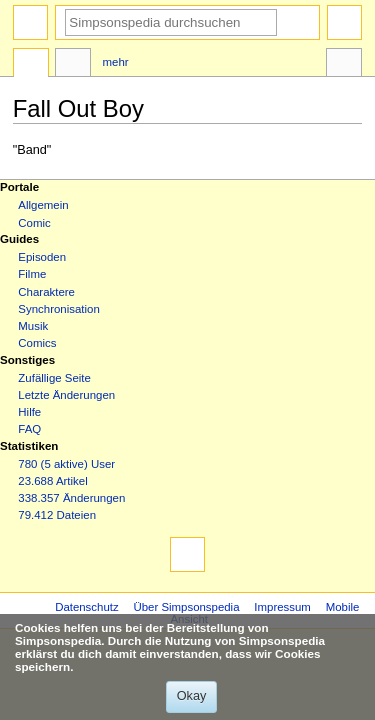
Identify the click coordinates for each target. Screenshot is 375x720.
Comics (37, 343)
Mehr (116, 62)
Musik (33, 326)
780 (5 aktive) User (66, 464)
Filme (32, 274)
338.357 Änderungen (71, 498)
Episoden (42, 257)
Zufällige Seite (54, 378)
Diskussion (73, 65)
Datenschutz (87, 607)
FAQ (29, 429)
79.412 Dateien (57, 515)
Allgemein (43, 205)
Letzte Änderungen (66, 395)
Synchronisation (59, 309)
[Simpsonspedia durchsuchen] (171, 22)
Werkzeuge (344, 65)
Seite (31, 65)
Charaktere (46, 292)
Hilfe (29, 412)
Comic (34, 223)
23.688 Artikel (52, 481)
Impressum (282, 607)
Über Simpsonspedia (186, 607)
